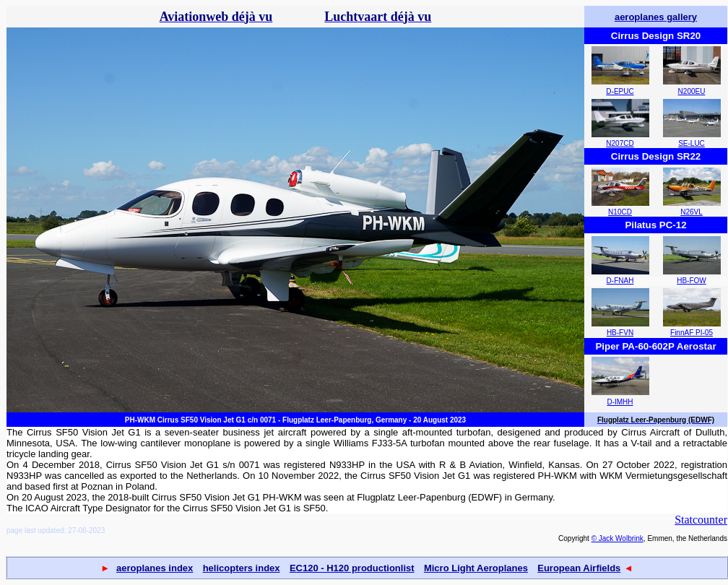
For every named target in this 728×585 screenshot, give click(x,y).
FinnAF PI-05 (692, 333)
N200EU (692, 91)
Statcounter (701, 520)
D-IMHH (620, 402)
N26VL (692, 212)
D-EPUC (620, 91)
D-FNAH (620, 281)
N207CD (620, 143)
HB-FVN (620, 333)
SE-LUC (692, 143)
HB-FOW (692, 281)
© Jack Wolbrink (617, 538)
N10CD (620, 212)
